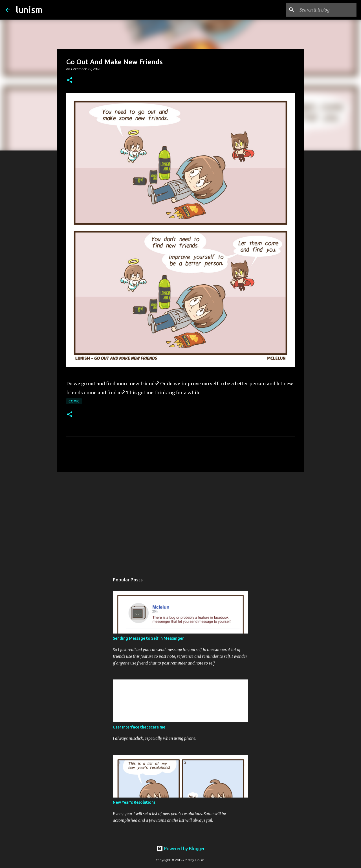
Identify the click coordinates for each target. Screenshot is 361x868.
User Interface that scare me (139, 727)
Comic (74, 401)
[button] (70, 80)
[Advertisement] (180, 520)
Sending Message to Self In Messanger (148, 638)
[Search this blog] (327, 10)
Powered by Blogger (180, 849)
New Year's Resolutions (134, 802)
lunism (29, 10)
